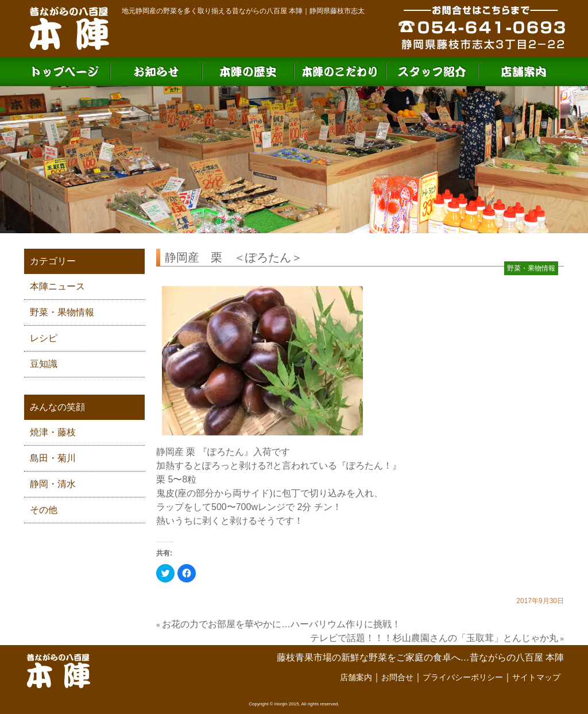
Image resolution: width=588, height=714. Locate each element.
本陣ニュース (57, 286)
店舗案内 (356, 677)
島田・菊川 (53, 458)
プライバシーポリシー (463, 677)
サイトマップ (536, 677)
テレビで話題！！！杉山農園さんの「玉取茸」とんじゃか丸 (434, 638)
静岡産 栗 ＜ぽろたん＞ (234, 257)
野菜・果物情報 (62, 312)
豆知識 (44, 364)
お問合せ (397, 677)
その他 (44, 510)
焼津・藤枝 (53, 432)
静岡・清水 (53, 484)
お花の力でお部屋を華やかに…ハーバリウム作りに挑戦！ (281, 624)
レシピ (44, 338)
